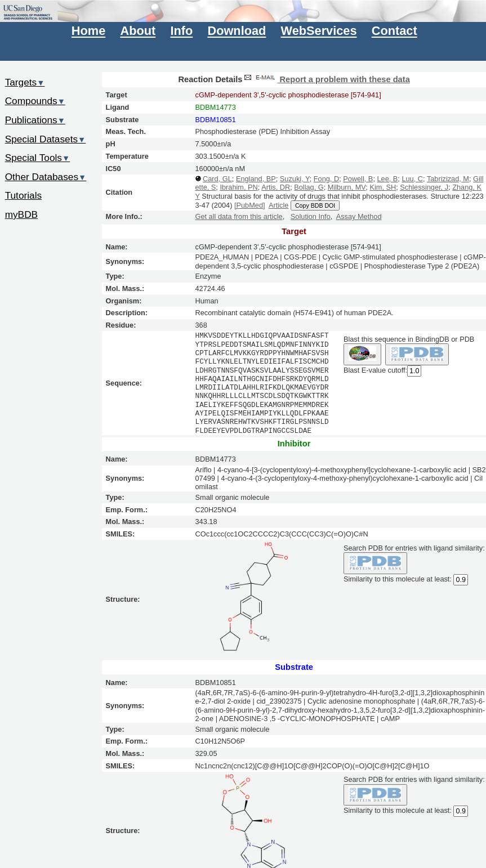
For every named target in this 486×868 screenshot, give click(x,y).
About (138, 31)
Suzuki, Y (295, 179)
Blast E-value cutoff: (375, 370)
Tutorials (24, 195)
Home (88, 31)
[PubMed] (250, 205)
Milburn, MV (347, 187)
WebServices (319, 31)
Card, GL (217, 179)
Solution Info (311, 216)
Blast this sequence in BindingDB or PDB (409, 339)
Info (181, 31)
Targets (25, 82)
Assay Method (359, 216)
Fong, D (326, 179)
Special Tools (38, 158)
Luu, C (412, 179)
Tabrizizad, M (448, 179)
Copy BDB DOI (315, 205)
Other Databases (46, 177)
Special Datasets (46, 139)
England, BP (256, 179)
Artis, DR (276, 187)
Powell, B (358, 179)
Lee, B (387, 179)
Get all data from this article (239, 216)
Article (278, 205)
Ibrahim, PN (238, 187)
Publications (35, 120)
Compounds (35, 101)
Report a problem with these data (326, 79)
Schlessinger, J (424, 187)
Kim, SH (383, 187)
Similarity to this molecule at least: (398, 578)
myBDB (21, 214)
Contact (394, 31)
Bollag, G (309, 187)
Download (237, 31)
